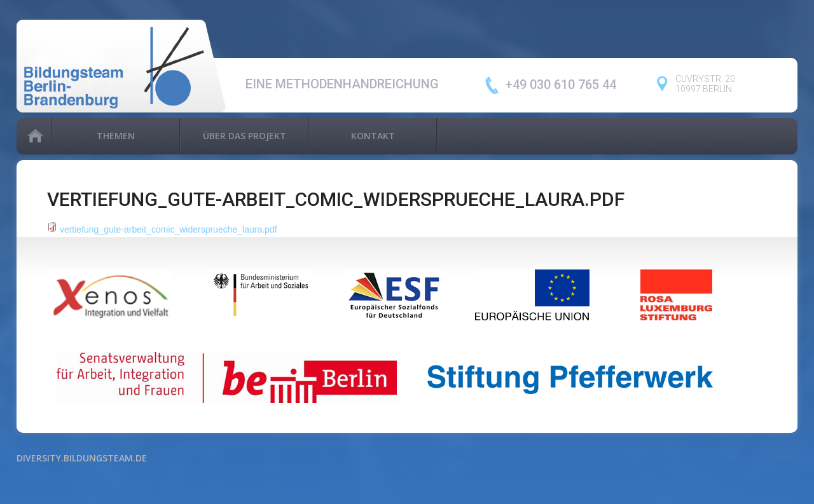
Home (34, 136)
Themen (116, 136)
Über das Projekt (245, 136)
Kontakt (373, 136)
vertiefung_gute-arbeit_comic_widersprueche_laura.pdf (169, 229)
